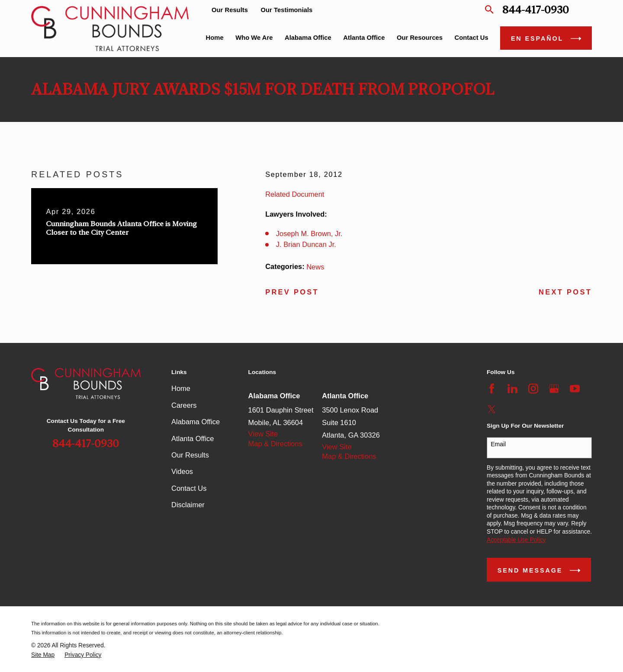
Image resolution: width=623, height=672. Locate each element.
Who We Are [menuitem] (254, 38)
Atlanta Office (193, 438)
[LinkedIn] (512, 389)
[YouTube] (575, 389)
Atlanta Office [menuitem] (364, 38)
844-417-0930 (536, 10)
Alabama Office (196, 422)
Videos (182, 471)
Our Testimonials (287, 10)
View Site (263, 434)
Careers (184, 405)
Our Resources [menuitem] (420, 38)
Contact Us (189, 488)
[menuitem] (43, 655)
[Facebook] (492, 389)
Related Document (295, 194)
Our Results (230, 10)
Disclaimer (188, 505)
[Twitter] (492, 409)
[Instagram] (533, 389)
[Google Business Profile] (554, 389)
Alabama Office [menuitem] (308, 38)
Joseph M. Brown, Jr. (309, 234)
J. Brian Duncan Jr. (306, 244)
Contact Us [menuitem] (472, 38)
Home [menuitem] (215, 38)
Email (498, 444)
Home (181, 388)
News (315, 267)
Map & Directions (275, 444)
